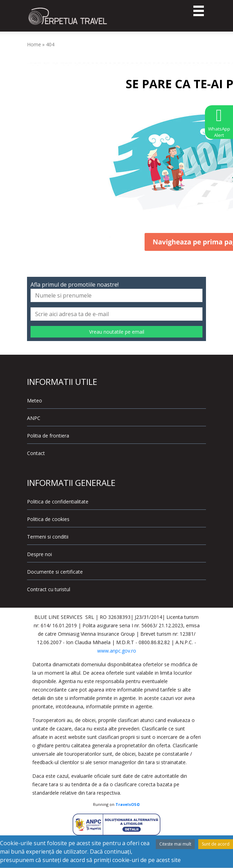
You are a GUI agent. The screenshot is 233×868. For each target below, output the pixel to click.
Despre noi (39, 554)
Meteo (35, 400)
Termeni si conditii (48, 537)
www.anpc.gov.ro (117, 651)
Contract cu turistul (49, 589)
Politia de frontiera (48, 436)
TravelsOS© (128, 804)
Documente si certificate (55, 572)
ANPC (34, 418)
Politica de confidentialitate (58, 502)
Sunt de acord (216, 844)
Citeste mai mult (175, 844)
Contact (36, 453)
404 (50, 44)
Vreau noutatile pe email (117, 332)
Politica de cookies (48, 519)
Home (34, 44)
